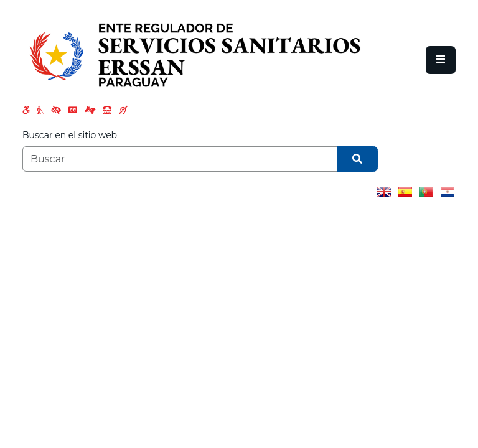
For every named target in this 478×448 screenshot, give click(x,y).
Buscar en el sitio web (70, 135)
